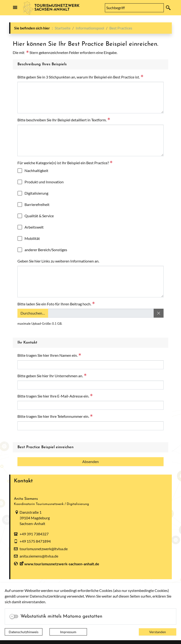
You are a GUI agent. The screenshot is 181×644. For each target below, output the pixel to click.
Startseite (63, 28)
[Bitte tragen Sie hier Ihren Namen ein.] (90, 365)
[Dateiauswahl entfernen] (159, 313)
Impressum (68, 632)
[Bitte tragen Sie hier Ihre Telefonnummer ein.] (90, 426)
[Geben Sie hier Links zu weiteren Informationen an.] (90, 282)
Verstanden (158, 632)
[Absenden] (90, 462)
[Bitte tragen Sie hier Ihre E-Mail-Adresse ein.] (90, 405)
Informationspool (90, 28)
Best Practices (121, 28)
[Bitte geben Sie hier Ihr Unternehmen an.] (90, 385)
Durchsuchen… (33, 313)
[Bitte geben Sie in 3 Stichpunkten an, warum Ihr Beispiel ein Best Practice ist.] (90, 98)
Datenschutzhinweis (24, 632)
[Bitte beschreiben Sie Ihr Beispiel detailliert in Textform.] (90, 140)
